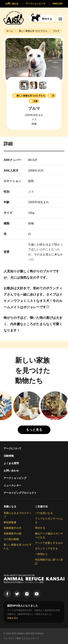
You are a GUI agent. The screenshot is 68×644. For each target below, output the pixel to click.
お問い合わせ (11, 471)
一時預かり (41, 554)
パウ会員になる (44, 513)
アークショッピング (15, 478)
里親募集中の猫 (13, 534)
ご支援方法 (41, 506)
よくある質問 (11, 463)
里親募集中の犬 (13, 528)
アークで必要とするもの (49, 543)
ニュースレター (13, 485)
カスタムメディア (30, 638)
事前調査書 (10, 522)
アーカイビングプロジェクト (20, 493)
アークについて (13, 448)
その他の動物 (11, 539)
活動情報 (9, 456)
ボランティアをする (46, 548)
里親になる (10, 506)
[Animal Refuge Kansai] (14, 18)
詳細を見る (13, 618)
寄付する (40, 528)
